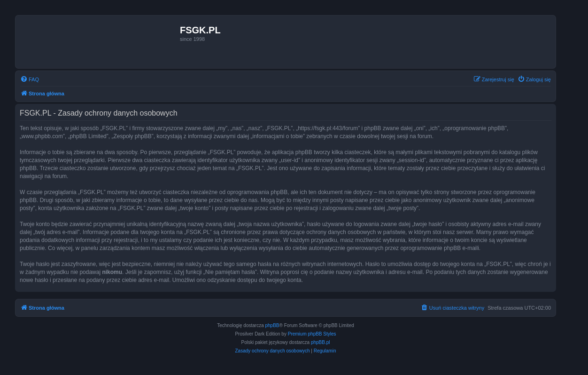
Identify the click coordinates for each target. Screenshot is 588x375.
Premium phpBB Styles (312, 334)
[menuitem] (30, 79)
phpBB (272, 325)
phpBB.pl (321, 342)
